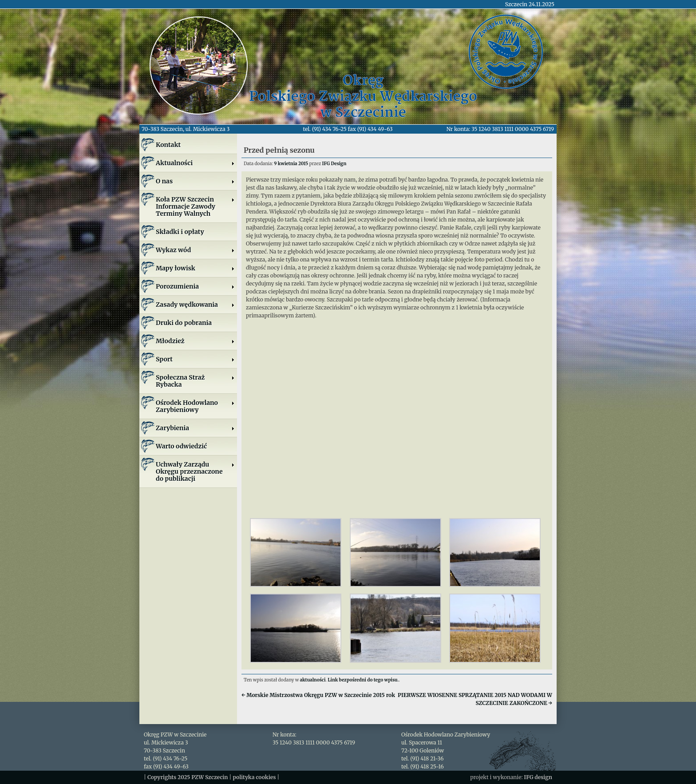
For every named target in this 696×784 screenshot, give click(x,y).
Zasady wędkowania (195, 305)
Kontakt (168, 145)
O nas (195, 181)
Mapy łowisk (195, 268)
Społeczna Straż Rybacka (195, 381)
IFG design (538, 777)
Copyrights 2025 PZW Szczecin (188, 777)
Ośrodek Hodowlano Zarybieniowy (195, 406)
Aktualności (195, 163)
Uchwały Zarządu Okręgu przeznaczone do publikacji (195, 471)
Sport (195, 359)
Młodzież (195, 341)
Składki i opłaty (180, 232)
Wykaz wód (195, 250)
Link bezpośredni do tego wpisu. (363, 680)
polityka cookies (254, 777)
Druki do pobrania (184, 323)
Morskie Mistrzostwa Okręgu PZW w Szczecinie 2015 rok (318, 695)
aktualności (313, 680)
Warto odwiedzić (181, 446)
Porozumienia (195, 286)
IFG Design (334, 164)
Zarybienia (195, 428)
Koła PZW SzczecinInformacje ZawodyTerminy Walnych (195, 206)
